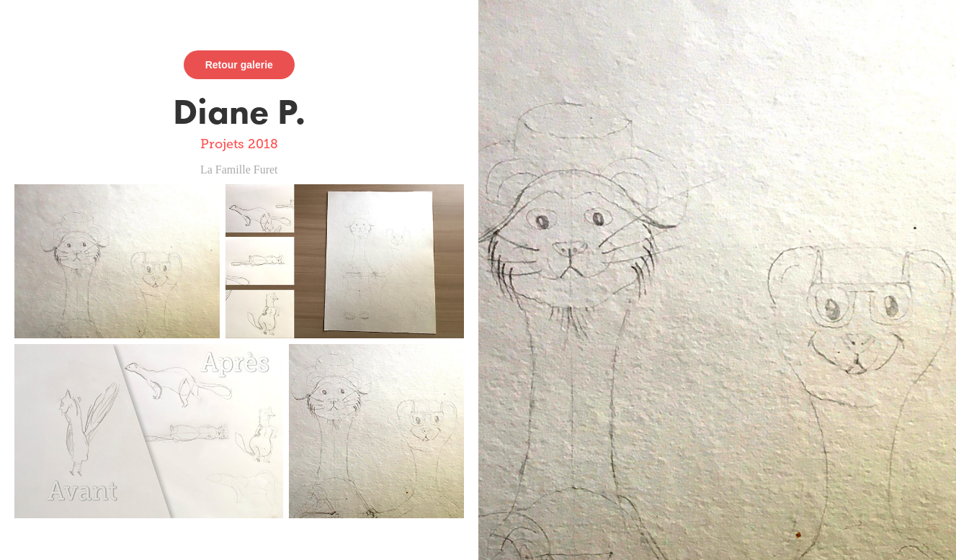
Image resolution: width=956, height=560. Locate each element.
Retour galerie (239, 65)
